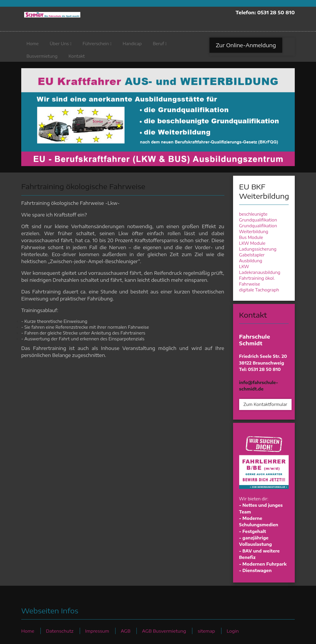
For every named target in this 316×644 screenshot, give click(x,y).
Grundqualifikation (258, 226)
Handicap (132, 45)
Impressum (97, 631)
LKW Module (252, 243)
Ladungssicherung (258, 249)
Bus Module (251, 237)
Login (233, 631)
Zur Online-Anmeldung (246, 46)
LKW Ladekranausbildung (260, 269)
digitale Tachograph (259, 290)
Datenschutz (60, 631)
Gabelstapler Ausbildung (252, 258)
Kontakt (77, 58)
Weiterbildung (254, 232)
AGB (126, 631)
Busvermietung (42, 58)
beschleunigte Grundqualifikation (258, 217)
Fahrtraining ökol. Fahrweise (257, 281)
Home (33, 45)
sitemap (206, 631)
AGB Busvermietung (164, 631)
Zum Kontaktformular (266, 404)
